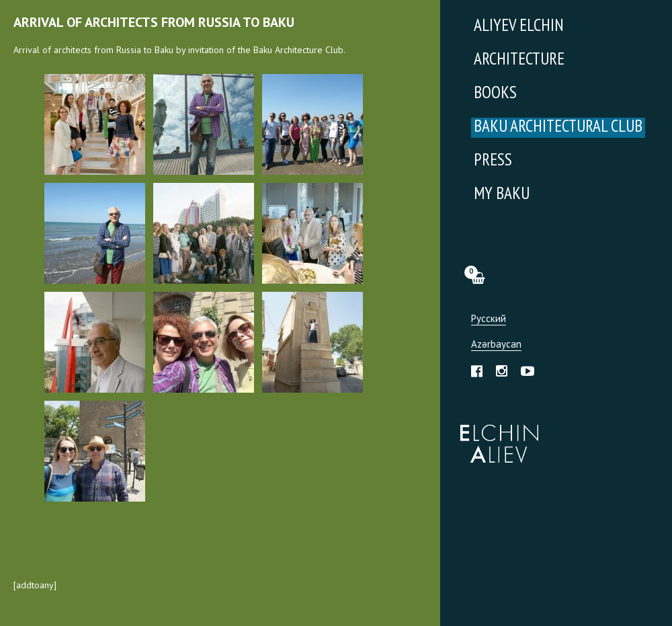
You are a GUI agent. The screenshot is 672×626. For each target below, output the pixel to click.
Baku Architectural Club (558, 127)
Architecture (519, 60)
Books (495, 94)
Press (493, 161)
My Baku (502, 195)
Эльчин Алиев (496, 436)
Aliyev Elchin (519, 27)
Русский (489, 319)
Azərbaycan (496, 345)
